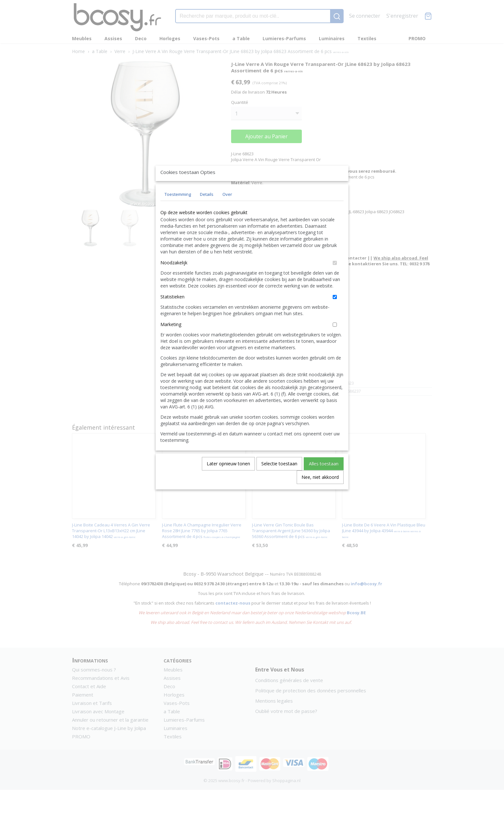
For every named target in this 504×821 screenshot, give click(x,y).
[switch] (335, 278)
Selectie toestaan (279, 478)
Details (207, 209)
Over (227, 209)
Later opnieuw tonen (228, 478)
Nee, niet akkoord (320, 492)
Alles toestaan (324, 478)
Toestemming (178, 209)
